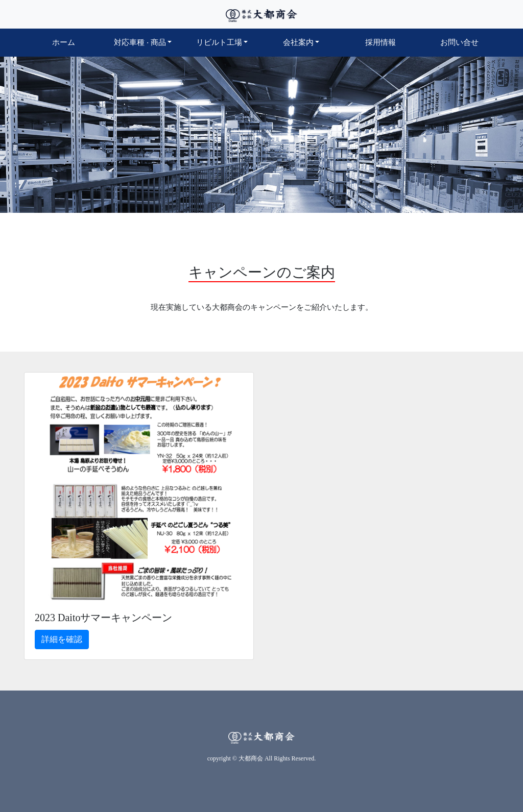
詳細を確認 (62, 639)
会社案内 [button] (298, 42)
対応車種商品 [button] (140, 42)
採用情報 (381, 42)
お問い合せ (459, 42)
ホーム (77, 41)
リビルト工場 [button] (219, 42)
